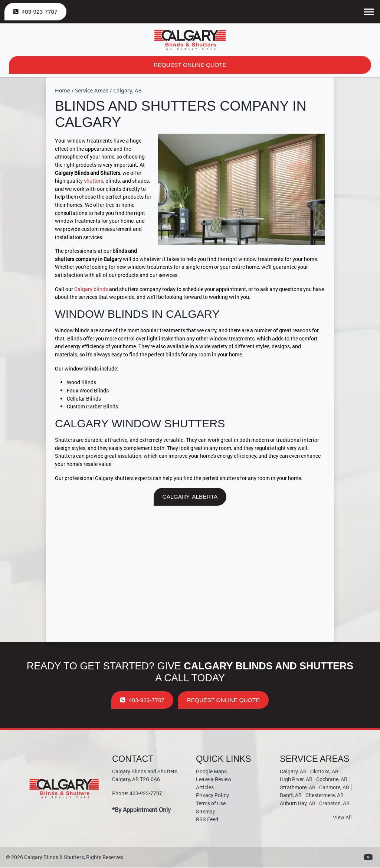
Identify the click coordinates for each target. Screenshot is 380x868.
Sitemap (206, 812)
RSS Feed (207, 820)
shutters (94, 181)
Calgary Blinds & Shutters (54, 858)
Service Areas (92, 91)
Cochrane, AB (332, 780)
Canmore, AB (334, 788)
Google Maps (211, 772)
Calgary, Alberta (190, 497)
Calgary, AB (127, 91)
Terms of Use (211, 804)
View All (342, 818)
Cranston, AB (334, 804)
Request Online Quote (190, 65)
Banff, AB (291, 796)
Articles (205, 788)
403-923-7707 (36, 12)
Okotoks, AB (324, 772)
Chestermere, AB (325, 796)
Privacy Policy (212, 796)
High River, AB (296, 780)
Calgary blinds (91, 289)
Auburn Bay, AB (298, 804)
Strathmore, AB (298, 788)
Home (63, 91)
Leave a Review (214, 780)
